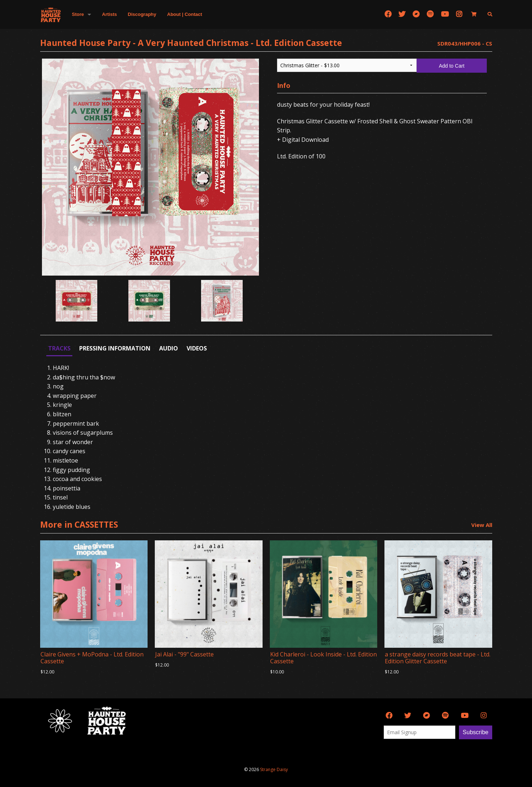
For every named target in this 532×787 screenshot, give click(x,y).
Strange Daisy (274, 769)
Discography (142, 14)
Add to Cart (452, 66)
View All (482, 525)
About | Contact (185, 14)
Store (78, 14)
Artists (109, 14)
